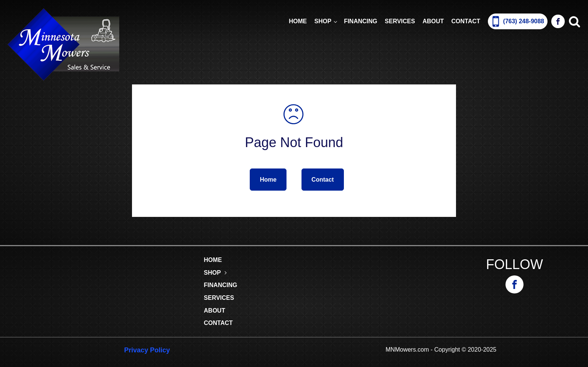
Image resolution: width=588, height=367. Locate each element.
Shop (323, 21)
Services (400, 21)
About (433, 21)
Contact (466, 21)
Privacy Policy (147, 350)
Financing (361, 21)
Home (298, 21)
